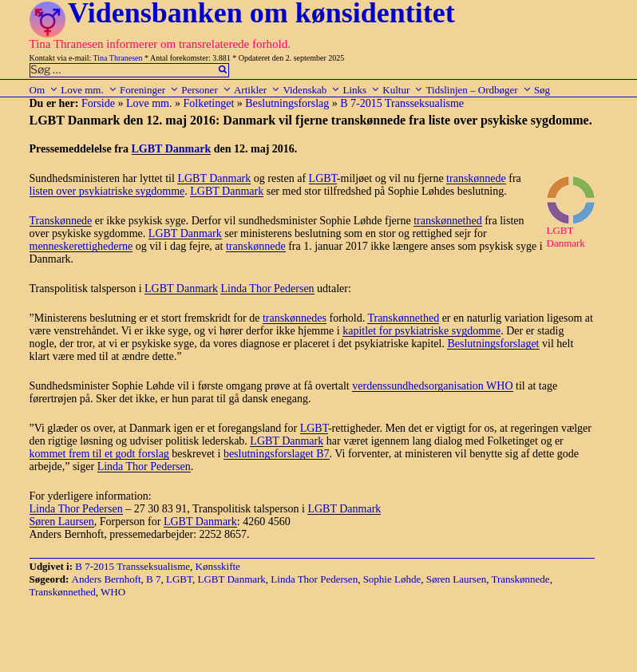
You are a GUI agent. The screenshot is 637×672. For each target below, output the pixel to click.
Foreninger (149, 90)
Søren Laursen (62, 522)
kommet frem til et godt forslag (99, 454)
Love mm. (89, 90)
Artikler (257, 90)
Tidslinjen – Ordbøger (479, 90)
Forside (98, 103)
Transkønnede (61, 221)
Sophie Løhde (392, 579)
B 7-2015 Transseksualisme (402, 103)
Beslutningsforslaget (493, 344)
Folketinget (209, 103)
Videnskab (311, 90)
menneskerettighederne (81, 246)
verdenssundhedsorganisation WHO (432, 386)
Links (361, 90)
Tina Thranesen (118, 58)
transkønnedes (295, 318)
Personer (206, 90)
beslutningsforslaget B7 (277, 454)
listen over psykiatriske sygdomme (107, 191)
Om (44, 90)
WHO (113, 592)
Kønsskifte (218, 566)
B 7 (153, 579)
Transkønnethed (403, 318)
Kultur (403, 90)
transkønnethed (448, 221)
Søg (542, 90)
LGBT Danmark (172, 149)
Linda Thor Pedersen (267, 289)
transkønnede (476, 178)
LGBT (323, 178)
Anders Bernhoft (107, 579)
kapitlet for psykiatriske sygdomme (421, 331)
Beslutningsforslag (287, 103)
